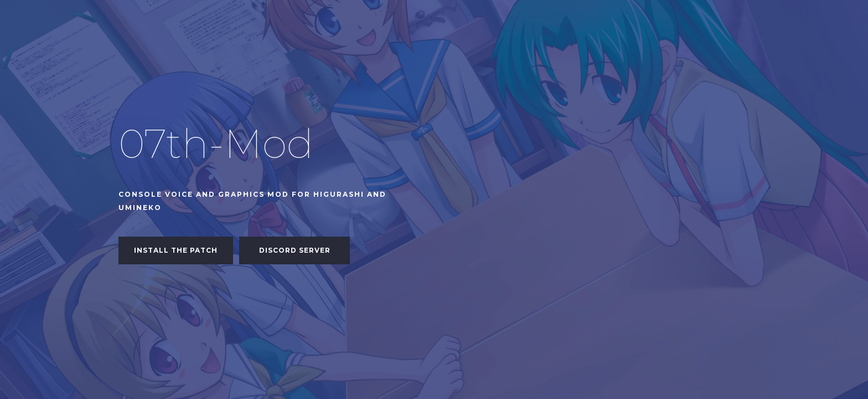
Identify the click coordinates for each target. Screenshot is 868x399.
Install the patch (176, 250)
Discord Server (295, 250)
